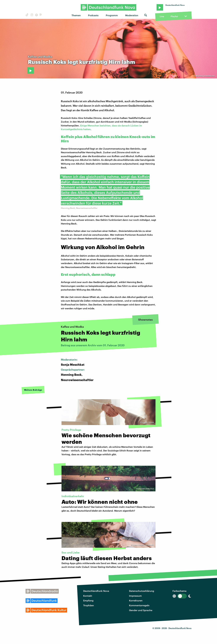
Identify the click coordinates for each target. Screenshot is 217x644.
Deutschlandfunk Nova (96, 591)
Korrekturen (136, 600)
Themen (76, 15)
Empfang (88, 600)
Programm (112, 15)
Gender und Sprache (141, 610)
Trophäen (89, 605)
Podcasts (93, 15)
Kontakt (88, 596)
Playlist (174, 16)
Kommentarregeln (139, 605)
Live (162, 16)
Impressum (135, 596)
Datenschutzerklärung (142, 591)
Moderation (132, 15)
